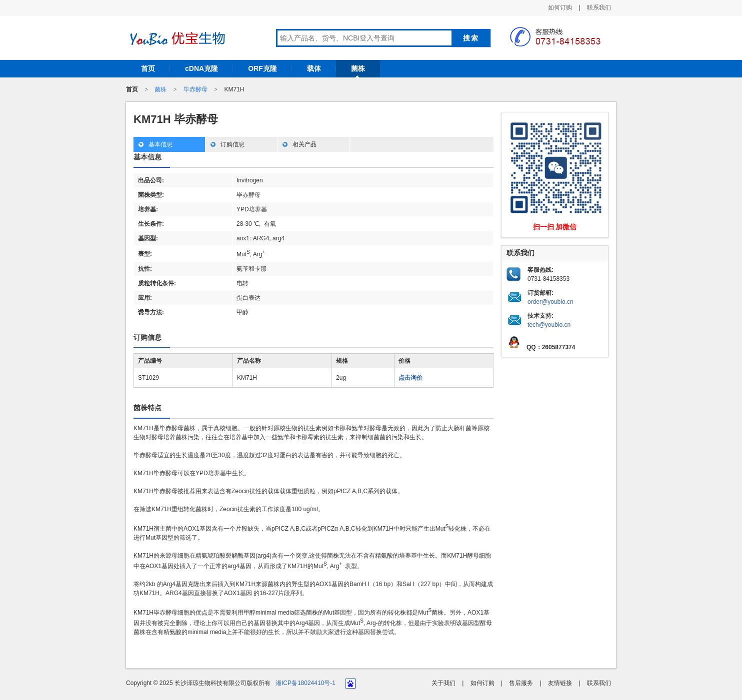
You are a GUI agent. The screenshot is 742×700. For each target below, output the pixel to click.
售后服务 (521, 683)
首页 (148, 68)
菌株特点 (147, 408)
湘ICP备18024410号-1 (305, 683)
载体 (314, 68)
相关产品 (304, 144)
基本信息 (160, 144)
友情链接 (560, 683)
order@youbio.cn (550, 302)
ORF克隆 (262, 68)
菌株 (358, 68)
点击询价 (410, 378)
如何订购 (560, 7)
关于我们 (443, 683)
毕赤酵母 (195, 89)
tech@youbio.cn (549, 325)
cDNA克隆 (201, 68)
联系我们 (599, 7)
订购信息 (232, 144)
